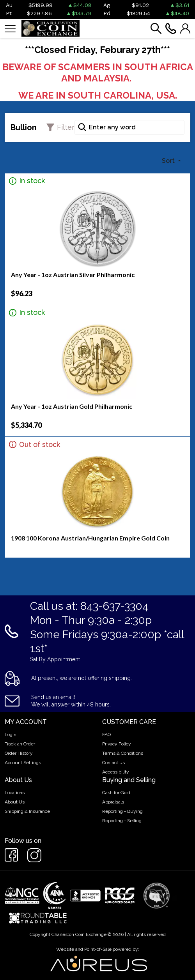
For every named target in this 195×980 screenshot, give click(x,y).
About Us (15, 802)
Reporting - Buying (122, 811)
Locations (15, 793)
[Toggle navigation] (10, 28)
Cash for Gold (116, 793)
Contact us (113, 763)
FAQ (106, 735)
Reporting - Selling (122, 821)
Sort (169, 161)
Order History (19, 753)
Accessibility (116, 772)
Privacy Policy (117, 744)
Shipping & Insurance (27, 811)
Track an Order (20, 744)
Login (11, 735)
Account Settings (23, 763)
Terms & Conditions (123, 753)
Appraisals (113, 802)
